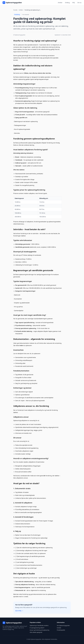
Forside (15, 10)
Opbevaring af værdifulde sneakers (39, 625)
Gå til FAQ (19, 611)
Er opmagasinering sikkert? (37, 628)
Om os (79, 3)
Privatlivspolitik (61, 630)
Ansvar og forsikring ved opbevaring (39, 630)
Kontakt (59, 628)
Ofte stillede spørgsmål (36, 632)
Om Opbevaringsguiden (63, 625)
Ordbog (67, 3)
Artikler (60, 3)
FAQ (74, 3)
